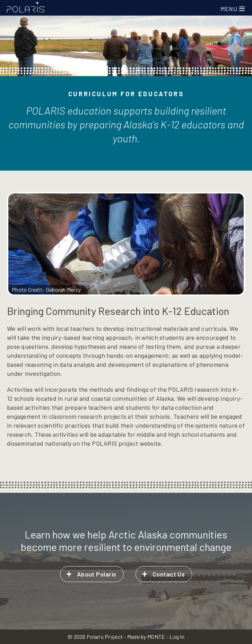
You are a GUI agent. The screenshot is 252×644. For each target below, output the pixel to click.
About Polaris (97, 574)
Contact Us (169, 574)
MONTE (156, 637)
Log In (177, 637)
